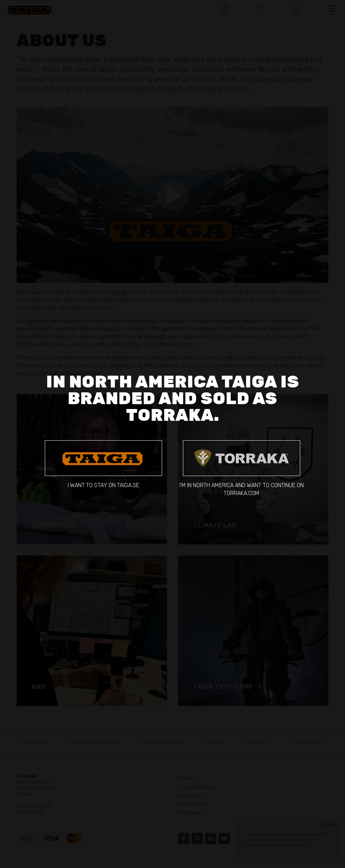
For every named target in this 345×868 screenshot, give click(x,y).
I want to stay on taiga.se (103, 465)
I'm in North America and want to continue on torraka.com (242, 468)
